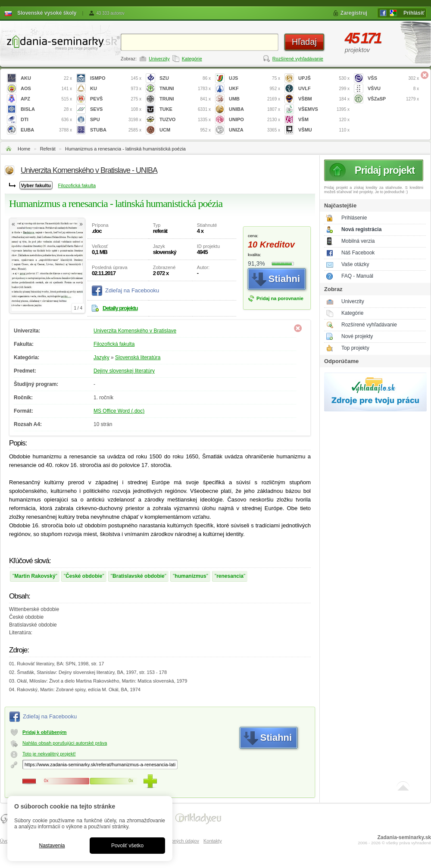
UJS (255, 78)
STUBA (116, 130)
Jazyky (102, 357)
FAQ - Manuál (357, 276)
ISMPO (116, 78)
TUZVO (185, 120)
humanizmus (190, 576)
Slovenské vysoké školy (47, 13)
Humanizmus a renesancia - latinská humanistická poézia (125, 149)
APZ (46, 99)
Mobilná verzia (358, 241)
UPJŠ (324, 78)
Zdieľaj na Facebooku (132, 290)
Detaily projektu (120, 308)
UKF (255, 89)
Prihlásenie (354, 218)
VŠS (393, 78)
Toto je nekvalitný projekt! (49, 754)
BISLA (46, 109)
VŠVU (393, 89)
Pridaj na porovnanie (280, 298)
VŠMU (324, 130)
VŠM (324, 120)
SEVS (116, 109)
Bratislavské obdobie (139, 576)
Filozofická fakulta (77, 185)
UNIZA (255, 130)
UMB (255, 99)
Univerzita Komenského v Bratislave (135, 331)
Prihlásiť (414, 13)
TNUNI (185, 89)
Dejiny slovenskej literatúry (124, 371)
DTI (46, 120)
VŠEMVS (324, 109)
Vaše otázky (355, 264)
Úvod (6, 841)
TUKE (185, 109)
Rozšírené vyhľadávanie (298, 59)
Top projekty (355, 348)
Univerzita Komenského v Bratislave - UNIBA (89, 170)
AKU (46, 78)
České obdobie (84, 576)
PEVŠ (116, 99)
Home (24, 149)
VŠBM (324, 99)
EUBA (46, 130)
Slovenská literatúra (138, 357)
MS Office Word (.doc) (119, 411)
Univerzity (159, 59)
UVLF (324, 89)
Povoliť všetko (127, 846)
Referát (48, 149)
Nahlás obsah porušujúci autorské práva (65, 743)
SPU (116, 120)
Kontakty (213, 841)
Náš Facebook (358, 253)
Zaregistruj (354, 13)
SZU (185, 78)
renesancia (230, 576)
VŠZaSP (393, 99)
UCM (185, 130)
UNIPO (255, 120)
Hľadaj (304, 42)
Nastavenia (52, 846)
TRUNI (185, 99)
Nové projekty (357, 336)
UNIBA (255, 109)
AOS (46, 89)
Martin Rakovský (35, 576)
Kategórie (192, 59)
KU (116, 89)
